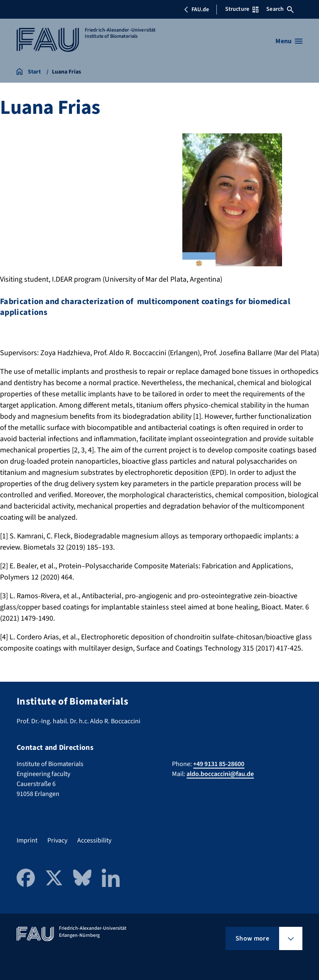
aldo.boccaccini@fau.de (220, 774)
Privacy (57, 840)
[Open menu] (289, 41)
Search (280, 9)
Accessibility (94, 840)
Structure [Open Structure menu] (242, 9)
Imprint (27, 840)
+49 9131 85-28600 (219, 764)
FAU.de (196, 10)
